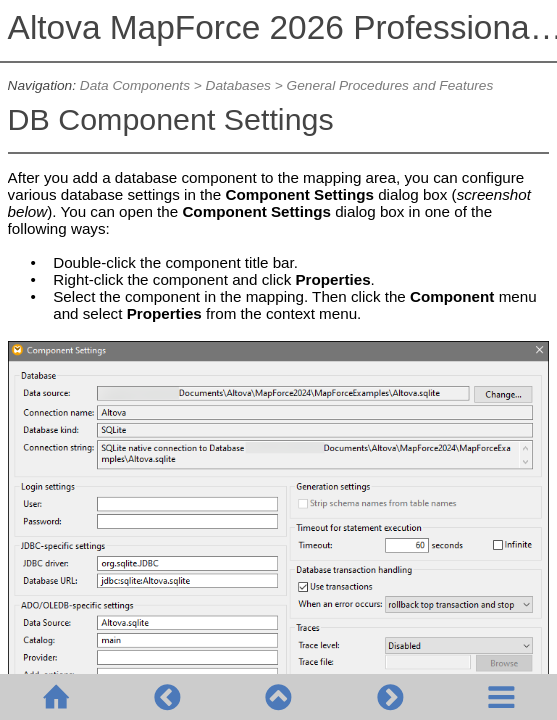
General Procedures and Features (390, 85)
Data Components (135, 85)
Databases (238, 85)
